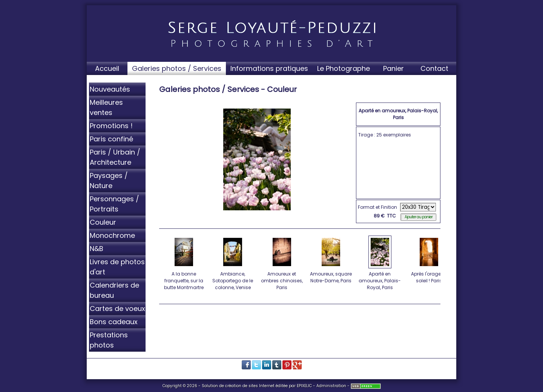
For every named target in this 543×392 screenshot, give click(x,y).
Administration (331, 386)
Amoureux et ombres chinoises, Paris (282, 263)
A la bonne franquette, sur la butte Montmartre (184, 263)
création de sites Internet (250, 386)
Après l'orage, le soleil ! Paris (429, 259)
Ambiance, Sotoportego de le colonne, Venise (233, 263)
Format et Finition (377, 207)
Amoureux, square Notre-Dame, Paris (331, 259)
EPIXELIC (304, 386)
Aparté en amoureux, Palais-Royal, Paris (380, 263)
